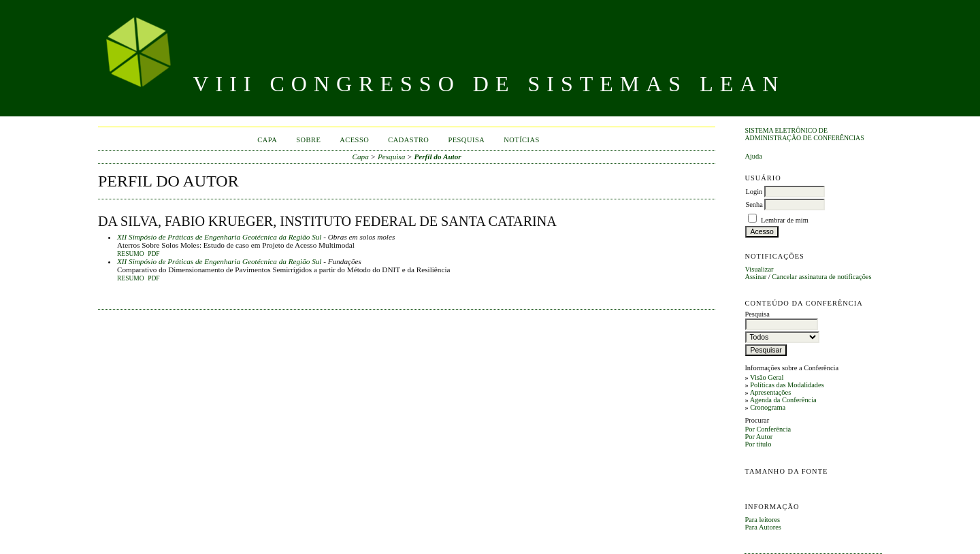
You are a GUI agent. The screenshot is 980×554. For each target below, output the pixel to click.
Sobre (308, 140)
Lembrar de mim (785, 220)
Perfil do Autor (437, 157)
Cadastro (408, 140)
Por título (758, 444)
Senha (754, 205)
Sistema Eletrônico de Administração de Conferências (804, 134)
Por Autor (758, 437)
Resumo (131, 254)
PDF (153, 254)
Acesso (354, 140)
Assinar (755, 277)
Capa (267, 140)
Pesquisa (466, 140)
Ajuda (753, 156)
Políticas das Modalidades (787, 385)
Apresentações (771, 392)
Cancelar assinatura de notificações (821, 277)
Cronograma (768, 407)
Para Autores (763, 527)
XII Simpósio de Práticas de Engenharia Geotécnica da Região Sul (219, 237)
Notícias (522, 140)
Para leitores (762, 520)
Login (754, 192)
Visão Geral (767, 377)
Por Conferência (768, 429)
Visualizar (759, 269)
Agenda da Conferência (783, 400)
